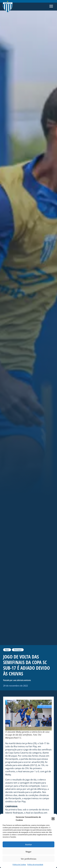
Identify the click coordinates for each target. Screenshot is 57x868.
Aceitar (29, 844)
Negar (28, 852)
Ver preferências (29, 859)
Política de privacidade (35, 865)
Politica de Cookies (19, 865)
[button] (53, 819)
